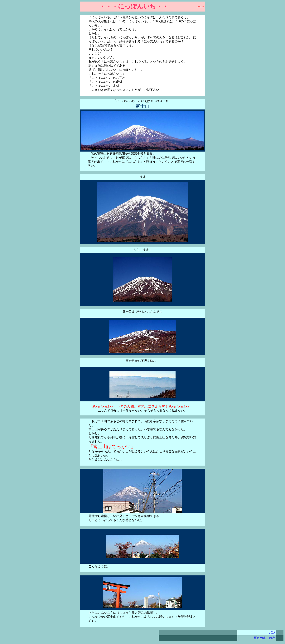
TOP (272, 632)
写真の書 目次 (264, 638)
